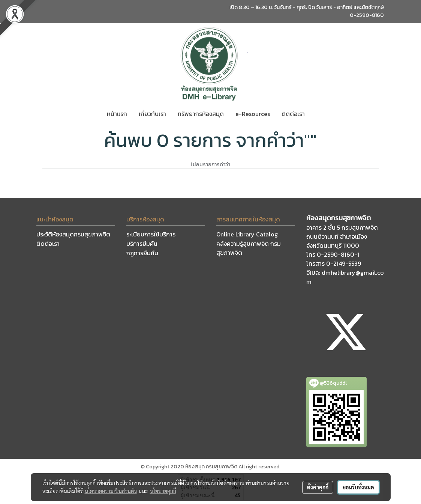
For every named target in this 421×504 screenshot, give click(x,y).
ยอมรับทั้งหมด (358, 487)
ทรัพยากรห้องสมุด (201, 114)
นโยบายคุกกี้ (163, 491)
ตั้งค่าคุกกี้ (318, 487)
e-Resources (253, 114)
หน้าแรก (117, 114)
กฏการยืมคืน (142, 253)
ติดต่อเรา (293, 114)
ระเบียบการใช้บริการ (151, 234)
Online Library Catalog (247, 234)
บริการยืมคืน (142, 244)
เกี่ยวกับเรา (152, 114)
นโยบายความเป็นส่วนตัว (111, 491)
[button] (317, 114)
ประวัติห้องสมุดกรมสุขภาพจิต (73, 234)
